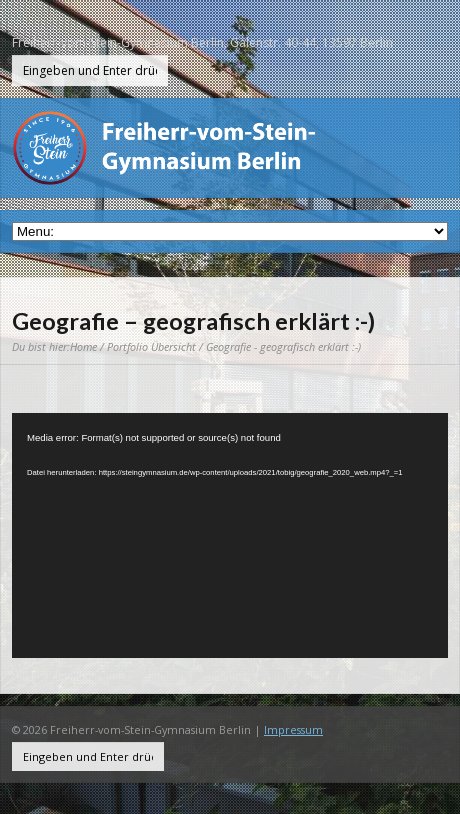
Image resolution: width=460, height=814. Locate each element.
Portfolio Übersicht (151, 346)
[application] (230, 535)
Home (83, 346)
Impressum (293, 729)
